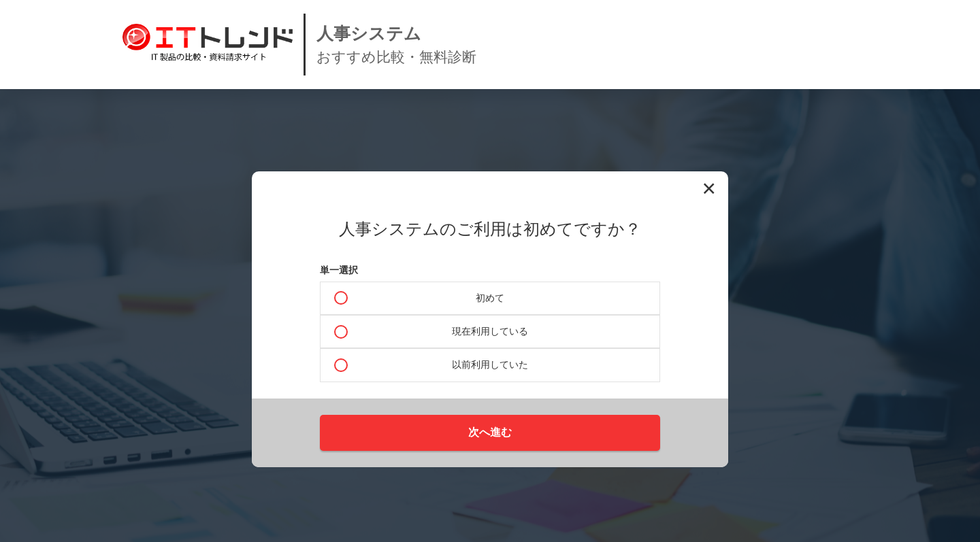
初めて (490, 298)
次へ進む (490, 432)
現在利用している (490, 331)
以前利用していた (490, 365)
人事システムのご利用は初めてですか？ (490, 229)
